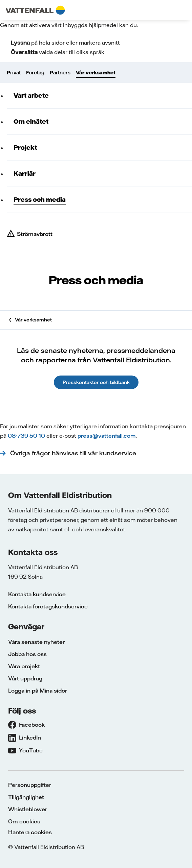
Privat (14, 73)
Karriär (25, 174)
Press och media (40, 200)
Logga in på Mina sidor (38, 691)
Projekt (25, 148)
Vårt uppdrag (25, 678)
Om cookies (24, 821)
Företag (35, 73)
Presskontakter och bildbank (96, 382)
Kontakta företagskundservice (48, 606)
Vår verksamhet (96, 73)
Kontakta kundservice (37, 594)
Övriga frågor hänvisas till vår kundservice (74, 453)
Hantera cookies (30, 832)
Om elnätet (31, 122)
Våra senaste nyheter (36, 642)
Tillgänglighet (26, 797)
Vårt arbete (31, 95)
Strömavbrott (35, 234)
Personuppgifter (30, 785)
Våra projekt (24, 666)
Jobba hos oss (27, 654)
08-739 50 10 (26, 436)
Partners (60, 73)
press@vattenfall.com (107, 436)
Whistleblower (28, 809)
